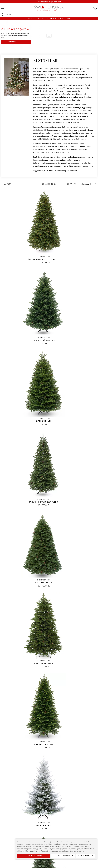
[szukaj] (3, 15)
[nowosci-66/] (16, 42)
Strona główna (37, 65)
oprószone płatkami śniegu (77, 110)
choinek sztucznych (71, 69)
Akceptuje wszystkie (34, 856)
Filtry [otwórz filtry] (8, 184)
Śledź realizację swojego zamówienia (49, 2)
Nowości (8, 727)
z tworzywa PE (59, 88)
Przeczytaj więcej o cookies (74, 851)
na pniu (46, 119)
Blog (36, 861)
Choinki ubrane (87, 727)
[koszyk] (95, 8)
